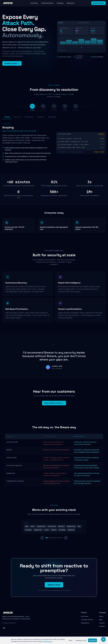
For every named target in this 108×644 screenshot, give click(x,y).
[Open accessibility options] (103, 639)
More (71, 640)
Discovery (17, 117)
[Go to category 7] (55, 538)
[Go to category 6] (54, 538)
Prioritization (29, 117)
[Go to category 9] (58, 538)
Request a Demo (99, 3)
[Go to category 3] (50, 538)
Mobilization (52, 117)
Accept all (93, 640)
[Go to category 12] (62, 538)
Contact (102, 626)
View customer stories (54, 403)
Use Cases (34, 3)
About (101, 616)
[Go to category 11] (61, 538)
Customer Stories (47, 3)
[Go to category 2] (49, 538)
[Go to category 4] (51, 538)
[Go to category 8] (57, 538)
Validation (41, 117)
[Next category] (66, 538)
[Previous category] (42, 538)
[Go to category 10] (59, 538)
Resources (71, 3)
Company (60, 3)
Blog (101, 620)
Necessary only (81, 640)
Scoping (7, 118)
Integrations (85, 623)
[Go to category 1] (47, 538)
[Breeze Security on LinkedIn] (4, 628)
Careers (102, 623)
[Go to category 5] (53, 538)
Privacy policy (48, 641)
